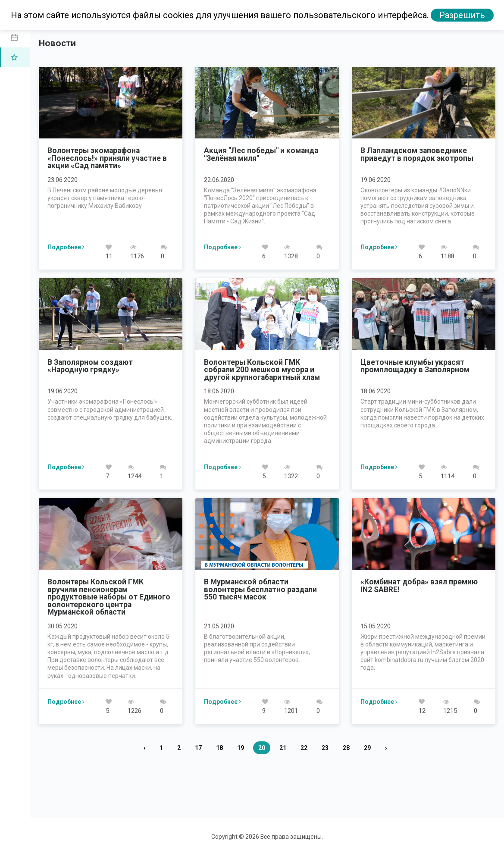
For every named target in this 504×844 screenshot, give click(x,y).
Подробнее (66, 247)
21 (283, 748)
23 (325, 748)
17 (198, 748)
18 (219, 748)
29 (367, 748)
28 (346, 748)
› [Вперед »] (386, 748)
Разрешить (462, 15)
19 (241, 748)
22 (304, 748)
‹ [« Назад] (144, 748)
